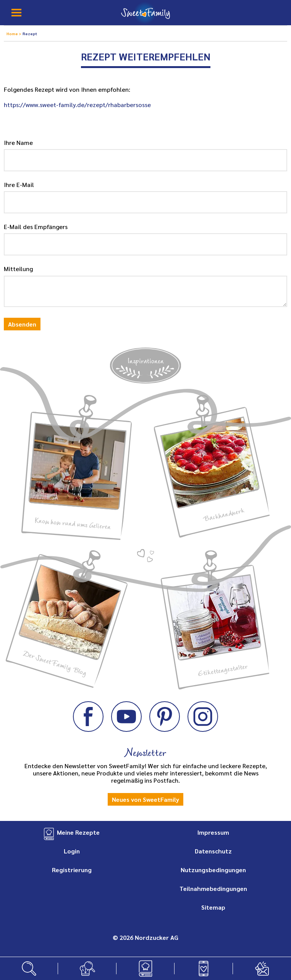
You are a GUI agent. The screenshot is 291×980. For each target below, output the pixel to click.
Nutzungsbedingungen (213, 870)
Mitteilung (18, 269)
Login (72, 851)
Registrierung (72, 870)
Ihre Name (18, 142)
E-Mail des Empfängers (36, 227)
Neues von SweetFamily (145, 799)
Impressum (213, 832)
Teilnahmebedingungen (213, 888)
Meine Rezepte (78, 832)
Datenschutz (213, 851)
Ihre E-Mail (19, 184)
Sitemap (213, 907)
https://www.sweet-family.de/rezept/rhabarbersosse (77, 105)
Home (13, 33)
